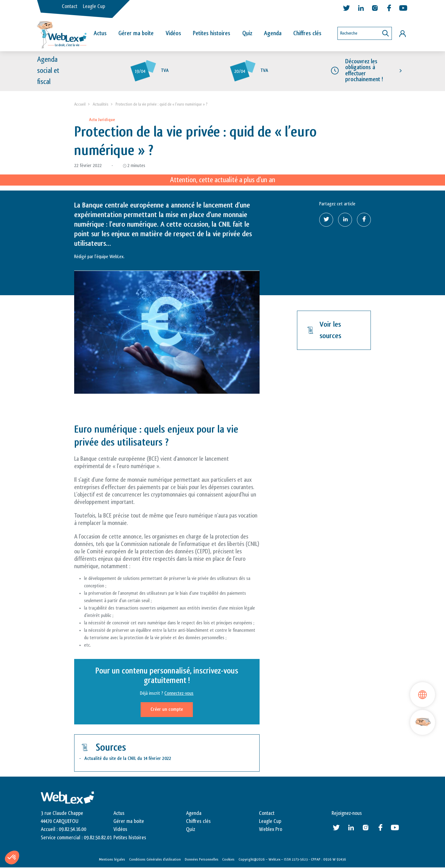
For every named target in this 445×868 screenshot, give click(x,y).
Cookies (228, 860)
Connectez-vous (179, 693)
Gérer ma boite (129, 821)
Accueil (80, 104)
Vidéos (173, 33)
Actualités (101, 104)
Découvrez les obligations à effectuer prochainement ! (364, 71)
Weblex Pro (271, 830)
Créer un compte (167, 709)
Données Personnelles (202, 860)
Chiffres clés (307, 33)
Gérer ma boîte (136, 33)
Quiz (247, 33)
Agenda (273, 33)
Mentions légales (112, 860)
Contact (70, 6)
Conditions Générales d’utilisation (155, 860)
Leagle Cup (94, 6)
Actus (100, 33)
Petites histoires (212, 33)
